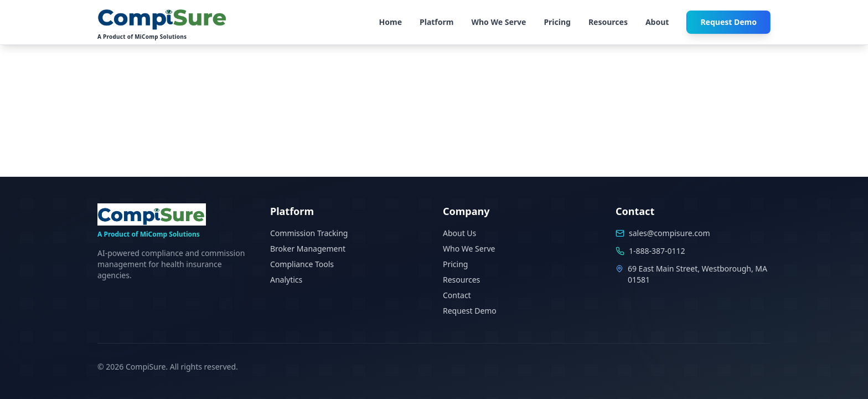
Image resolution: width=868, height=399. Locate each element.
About (657, 22)
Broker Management (308, 249)
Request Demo (728, 22)
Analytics (286, 280)
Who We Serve (498, 22)
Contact (457, 295)
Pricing (557, 22)
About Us (459, 233)
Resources (608, 22)
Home (391, 22)
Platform (436, 22)
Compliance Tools (302, 264)
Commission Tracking (309, 233)
